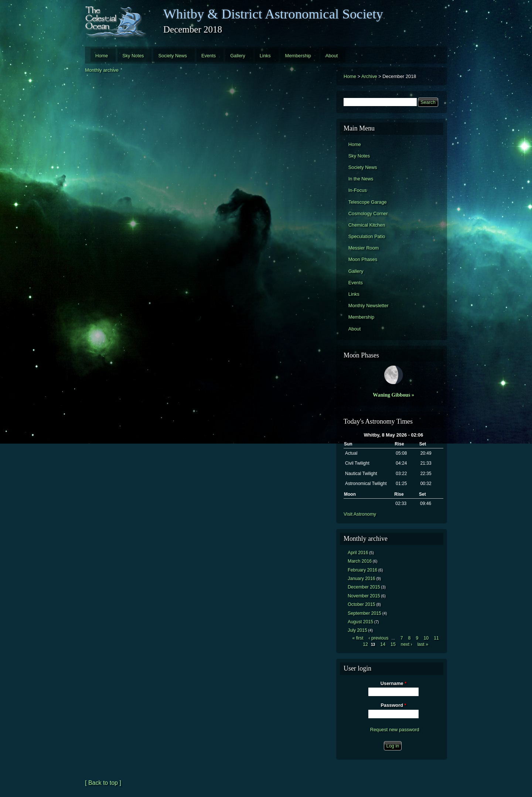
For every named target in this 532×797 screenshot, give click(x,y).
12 (365, 644)
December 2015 (364, 587)
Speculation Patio (367, 236)
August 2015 (360, 622)
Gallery (238, 56)
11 (436, 638)
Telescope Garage (368, 202)
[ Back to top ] (103, 783)
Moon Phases (363, 259)
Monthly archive (102, 70)
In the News (361, 179)
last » (423, 644)
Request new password (395, 730)
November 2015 (364, 596)
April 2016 (358, 553)
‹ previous (379, 638)
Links (265, 56)
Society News (173, 56)
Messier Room (364, 248)
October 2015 (361, 604)
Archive (369, 76)
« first (358, 638)
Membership (298, 56)
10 (426, 638)
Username (393, 683)
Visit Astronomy (360, 514)
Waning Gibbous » (393, 395)
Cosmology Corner (368, 213)
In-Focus (358, 190)
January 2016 (361, 579)
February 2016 (362, 570)
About (332, 56)
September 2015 (364, 613)
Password (394, 705)
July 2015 (357, 630)
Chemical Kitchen (367, 225)
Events (209, 56)
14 (383, 644)
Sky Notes (133, 56)
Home (102, 56)
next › (407, 644)
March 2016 (360, 561)
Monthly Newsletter (369, 306)
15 (393, 644)
